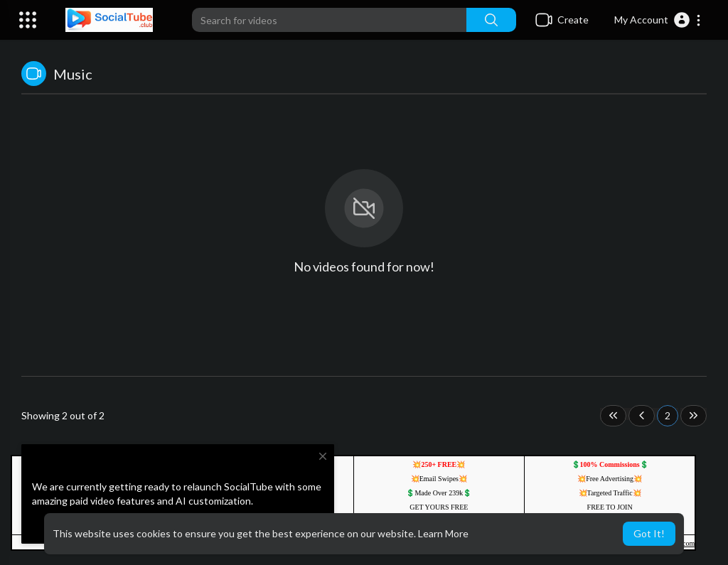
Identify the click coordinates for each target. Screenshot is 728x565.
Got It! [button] (649, 533)
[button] (658, 20)
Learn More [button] (443, 533)
